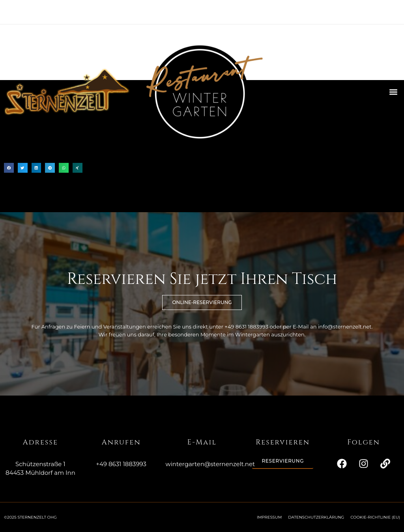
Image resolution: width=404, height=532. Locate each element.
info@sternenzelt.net (345, 327)
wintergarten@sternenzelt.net (210, 464)
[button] (394, 92)
